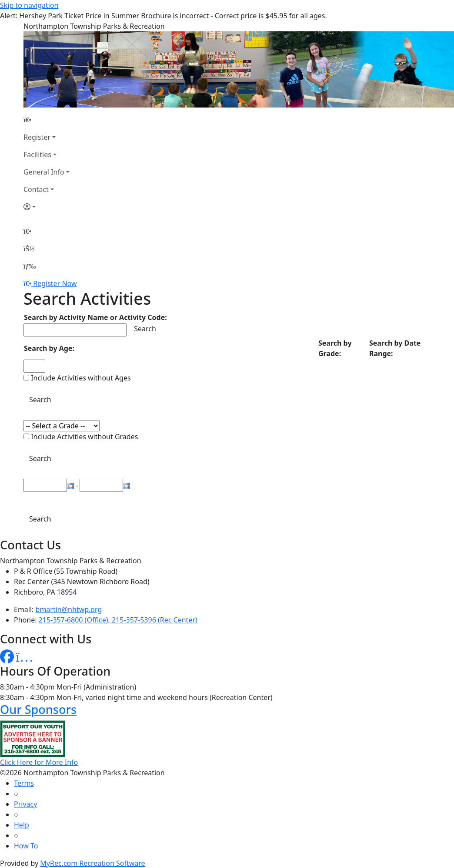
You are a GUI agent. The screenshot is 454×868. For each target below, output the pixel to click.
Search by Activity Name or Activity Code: (95, 317)
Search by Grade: (335, 348)
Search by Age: (49, 348)
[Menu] (30, 266)
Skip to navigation (29, 5)
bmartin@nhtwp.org (69, 609)
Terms (24, 783)
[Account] (47, 207)
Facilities (37, 155)
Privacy (25, 804)
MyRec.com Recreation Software (92, 863)
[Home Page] (47, 120)
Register (37, 137)
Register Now (55, 283)
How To (26, 846)
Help (22, 825)
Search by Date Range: (395, 348)
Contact (36, 189)
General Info (44, 172)
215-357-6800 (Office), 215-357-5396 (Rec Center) (118, 620)
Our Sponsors (38, 709)
